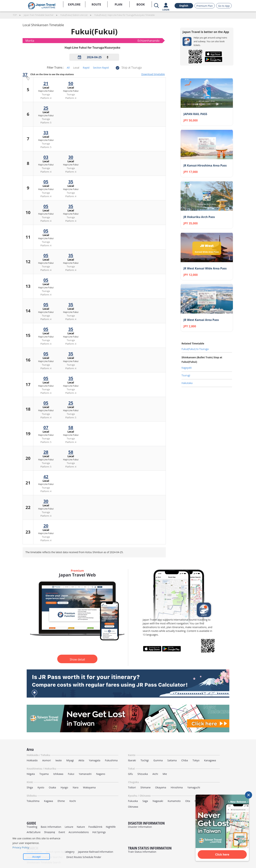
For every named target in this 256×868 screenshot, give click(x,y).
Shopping (50, 832)
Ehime (61, 801)
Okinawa (133, 807)
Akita (81, 760)
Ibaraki (132, 760)
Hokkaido (32, 760)
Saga (145, 801)
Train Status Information (142, 852)
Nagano (101, 774)
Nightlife (111, 827)
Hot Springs (99, 832)
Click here (222, 854)
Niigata (31, 774)
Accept (37, 857)
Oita (188, 801)
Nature (81, 827)
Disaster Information (140, 827)
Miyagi (70, 760)
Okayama (161, 787)
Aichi (155, 774)
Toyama (44, 774)
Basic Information (51, 827)
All (68, 68)
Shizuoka (143, 774)
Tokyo (196, 760)
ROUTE (96, 4)
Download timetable (153, 74)
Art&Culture (34, 832)
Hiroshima (177, 787)
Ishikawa (58, 774)
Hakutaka (187, 383)
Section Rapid (101, 68)
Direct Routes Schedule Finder (84, 857)
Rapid (86, 68)
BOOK (141, 4)
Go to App (224, 6)
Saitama (172, 760)
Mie (165, 774)
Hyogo (64, 787)
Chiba (185, 760)
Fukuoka (133, 801)
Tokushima (33, 801)
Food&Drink (95, 827)
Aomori (47, 760)
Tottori (132, 787)
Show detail (77, 659)
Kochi (73, 801)
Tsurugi (186, 375)
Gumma (158, 760)
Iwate (59, 760)
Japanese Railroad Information (96, 852)
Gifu (130, 774)
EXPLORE (74, 4)
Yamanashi (85, 774)
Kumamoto (174, 801)
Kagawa (49, 801)
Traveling (32, 827)
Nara (76, 787)
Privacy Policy (21, 847)
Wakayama (89, 787)
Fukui (71, 774)
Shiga (30, 787)
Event (62, 832)
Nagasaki (158, 801)
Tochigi (145, 760)
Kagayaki (187, 368)
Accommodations (79, 832)
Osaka (52, 787)
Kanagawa (210, 760)
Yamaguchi (194, 787)
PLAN (118, 4)
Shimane (146, 787)
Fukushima (111, 760)
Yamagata (95, 760)
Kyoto (41, 787)
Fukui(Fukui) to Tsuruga (195, 349)
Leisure (69, 827)
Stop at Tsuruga (131, 67)
